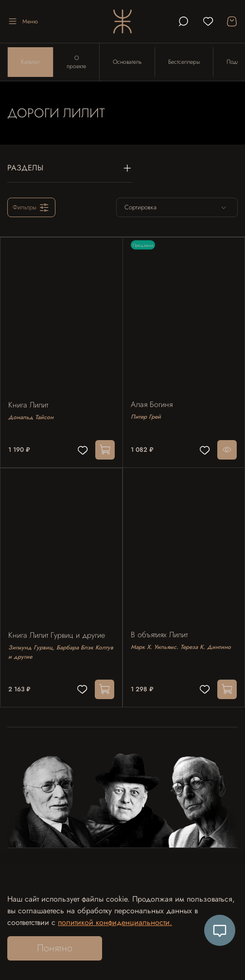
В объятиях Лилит (159, 635)
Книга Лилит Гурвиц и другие (57, 635)
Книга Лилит (28, 405)
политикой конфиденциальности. (115, 922)
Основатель (127, 62)
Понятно (55, 948)
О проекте (76, 62)
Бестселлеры (184, 62)
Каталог (30, 62)
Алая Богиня (152, 404)
